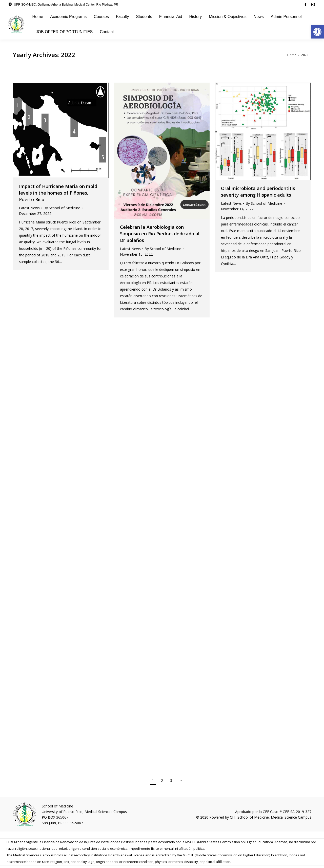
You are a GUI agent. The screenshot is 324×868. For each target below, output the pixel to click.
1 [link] (153, 780)
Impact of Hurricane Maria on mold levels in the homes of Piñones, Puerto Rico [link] (58, 193)
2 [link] (162, 780)
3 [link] (171, 780)
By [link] (62, 208)
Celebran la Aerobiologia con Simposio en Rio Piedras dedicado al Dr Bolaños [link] (160, 234)
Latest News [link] (29, 208)
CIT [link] (233, 817)
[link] (317, 32)
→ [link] (181, 780)
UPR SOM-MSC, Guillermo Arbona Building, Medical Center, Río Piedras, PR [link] (66, 5)
